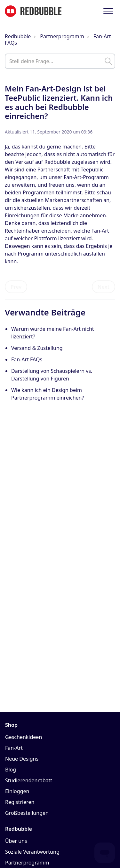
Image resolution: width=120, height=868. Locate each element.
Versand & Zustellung (37, 348)
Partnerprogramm (62, 36)
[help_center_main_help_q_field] (60, 61)
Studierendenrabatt (29, 780)
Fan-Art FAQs (27, 359)
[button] (108, 11)
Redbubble (18, 36)
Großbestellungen (27, 813)
